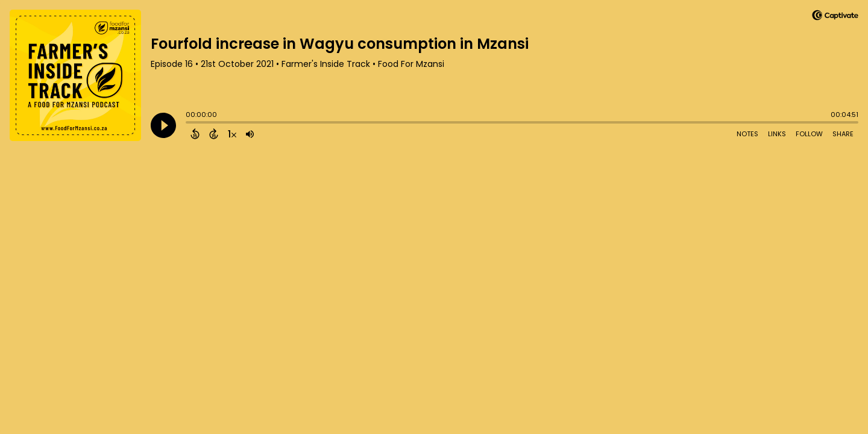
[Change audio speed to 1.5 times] (232, 134)
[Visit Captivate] (835, 17)
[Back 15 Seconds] (195, 134)
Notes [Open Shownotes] (747, 134)
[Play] (163, 125)
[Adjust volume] (250, 134)
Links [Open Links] (777, 134)
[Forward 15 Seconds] (214, 134)
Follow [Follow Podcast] (809, 134)
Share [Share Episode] (843, 134)
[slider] (189, 124)
